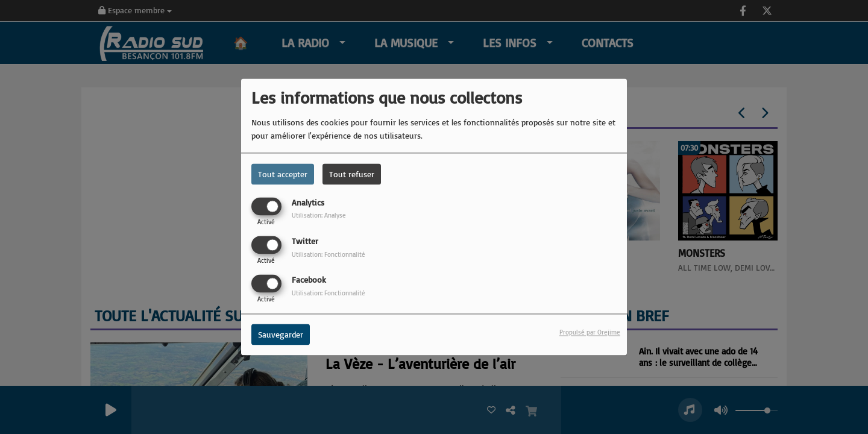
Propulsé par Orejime (590, 333)
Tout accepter (283, 174)
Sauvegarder (281, 335)
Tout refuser (352, 174)
